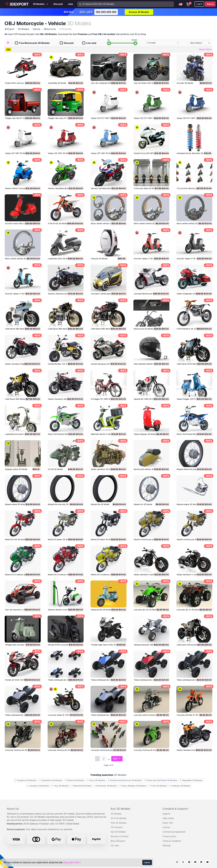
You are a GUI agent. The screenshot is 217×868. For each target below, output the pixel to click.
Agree (147, 862)
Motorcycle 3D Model (143, 329)
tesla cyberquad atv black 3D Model (193, 680)
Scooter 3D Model (185, 83)
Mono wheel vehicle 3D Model (147, 223)
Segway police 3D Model (16, 469)
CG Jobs (115, 846)
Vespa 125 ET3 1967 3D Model (105, 118)
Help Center (168, 818)
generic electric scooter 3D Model (63, 610)
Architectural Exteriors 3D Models (125, 780)
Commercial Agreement (174, 832)
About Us (13, 809)
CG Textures (117, 827)
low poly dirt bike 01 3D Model (190, 715)
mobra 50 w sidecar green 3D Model (21, 575)
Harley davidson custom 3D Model (149, 575)
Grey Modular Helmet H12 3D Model (150, 364)
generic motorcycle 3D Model (190, 539)
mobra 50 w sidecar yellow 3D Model (108, 575)
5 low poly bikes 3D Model (146, 188)
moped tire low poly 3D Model (61, 504)
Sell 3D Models (118, 832)
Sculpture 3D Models (26, 780)
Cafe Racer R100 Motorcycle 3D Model (194, 364)
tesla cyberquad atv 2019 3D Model (107, 715)
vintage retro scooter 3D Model (19, 645)
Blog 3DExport (118, 841)
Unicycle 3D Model (99, 259)
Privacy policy (169, 836)
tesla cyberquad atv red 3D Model (149, 680)
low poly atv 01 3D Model (188, 610)
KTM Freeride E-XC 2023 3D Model (192, 329)
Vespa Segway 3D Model (145, 434)
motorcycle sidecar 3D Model (147, 469)
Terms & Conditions (172, 841)
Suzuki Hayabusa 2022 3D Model (106, 364)
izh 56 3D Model (55, 469)
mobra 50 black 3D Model (102, 539)
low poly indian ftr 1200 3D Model (63, 715)
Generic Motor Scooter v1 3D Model (21, 188)
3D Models (116, 814)
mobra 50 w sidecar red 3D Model (63, 575)
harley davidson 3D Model (103, 469)
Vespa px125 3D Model (101, 610)
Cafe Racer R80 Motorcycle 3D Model (22, 329)
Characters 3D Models (51, 780)
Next (117, 759)
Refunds (167, 846)
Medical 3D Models (81, 786)
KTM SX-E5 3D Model (58, 223)
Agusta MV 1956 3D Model (146, 399)
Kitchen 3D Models (75, 780)
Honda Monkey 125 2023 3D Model (64, 364)
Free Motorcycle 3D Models (32, 43)
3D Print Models (119, 818)
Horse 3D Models (96, 780)
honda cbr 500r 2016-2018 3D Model (22, 680)
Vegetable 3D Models (191, 780)
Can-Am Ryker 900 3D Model (147, 83)
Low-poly (89, 43)
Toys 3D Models (60, 786)
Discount (67, 43)
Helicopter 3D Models (105, 786)
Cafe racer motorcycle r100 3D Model (194, 645)
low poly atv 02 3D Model (146, 610)
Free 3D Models (119, 823)
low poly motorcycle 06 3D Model (21, 750)
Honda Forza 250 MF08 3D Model (149, 153)
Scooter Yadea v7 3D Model (146, 259)
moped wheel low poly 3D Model (191, 469)
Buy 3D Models (120, 809)
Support (166, 814)
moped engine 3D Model (188, 504)
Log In (199, 4)
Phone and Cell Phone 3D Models (161, 780)
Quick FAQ (168, 823)
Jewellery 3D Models (38, 786)
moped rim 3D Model (143, 504)
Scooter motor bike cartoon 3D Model (22, 223)
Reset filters (205, 49)
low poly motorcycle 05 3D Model (64, 750)
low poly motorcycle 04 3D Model (149, 750)
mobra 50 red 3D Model (16, 539)
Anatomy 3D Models (180, 786)
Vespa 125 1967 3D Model (17, 153)
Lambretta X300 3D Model (60, 259)
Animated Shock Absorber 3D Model (193, 153)
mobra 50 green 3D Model (60, 539)
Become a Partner (120, 836)
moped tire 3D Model (100, 504)
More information (72, 862)
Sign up (210, 4)
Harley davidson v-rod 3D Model (191, 575)
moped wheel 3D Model (16, 504)
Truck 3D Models (158, 786)
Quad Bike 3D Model (57, 83)
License (166, 827)
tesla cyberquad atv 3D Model (19, 715)
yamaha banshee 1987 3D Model (148, 645)
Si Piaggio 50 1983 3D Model (104, 399)
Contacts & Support (175, 809)
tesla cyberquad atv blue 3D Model (107, 680)
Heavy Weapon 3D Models (133, 786)
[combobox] (162, 43)
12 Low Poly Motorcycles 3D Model (193, 188)
